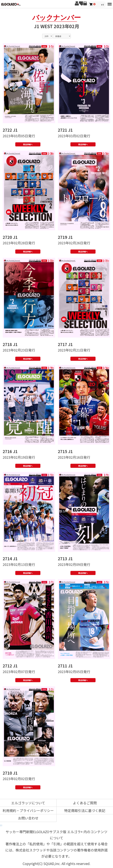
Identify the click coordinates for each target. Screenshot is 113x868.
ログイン (85, 3)
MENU (110, 3)
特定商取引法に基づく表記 (85, 810)
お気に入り (81, 3)
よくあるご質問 (85, 803)
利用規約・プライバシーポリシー (28, 810)
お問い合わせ (28, 818)
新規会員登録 (77, 3)
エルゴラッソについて (28, 803)
